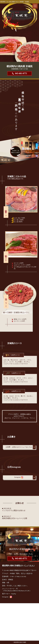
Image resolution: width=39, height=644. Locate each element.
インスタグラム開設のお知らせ (14, 510)
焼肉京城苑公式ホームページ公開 (15, 518)
